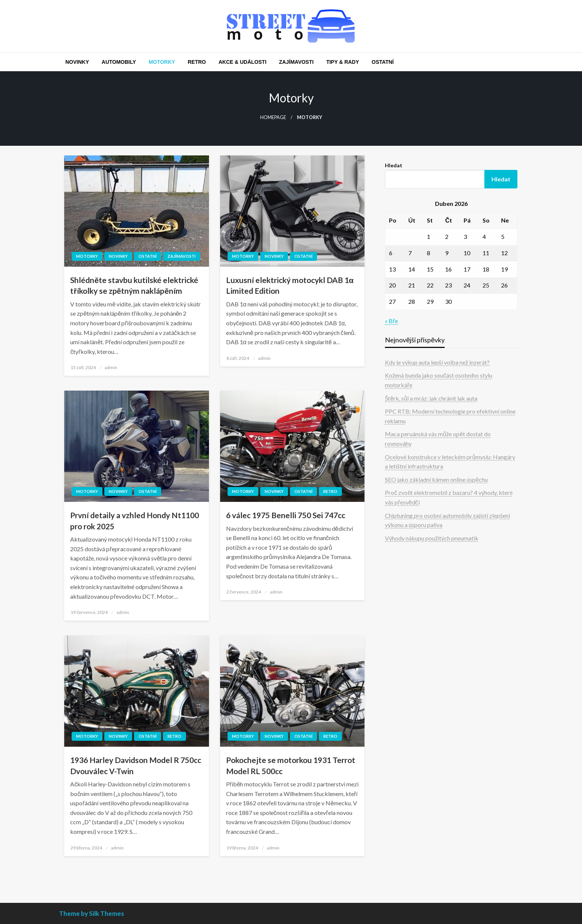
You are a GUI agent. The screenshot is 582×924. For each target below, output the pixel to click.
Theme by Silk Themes (91, 913)
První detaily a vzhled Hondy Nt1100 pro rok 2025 (135, 520)
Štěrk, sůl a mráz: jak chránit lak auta (431, 398)
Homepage (273, 117)
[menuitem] (77, 62)
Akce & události (243, 62)
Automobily (119, 62)
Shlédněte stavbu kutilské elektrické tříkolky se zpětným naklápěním (134, 285)
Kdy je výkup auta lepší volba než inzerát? (437, 362)
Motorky (162, 62)
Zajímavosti (296, 62)
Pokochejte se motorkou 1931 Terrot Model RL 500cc (291, 765)
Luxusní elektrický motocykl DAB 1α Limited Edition (290, 285)
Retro (197, 62)
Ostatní (382, 62)
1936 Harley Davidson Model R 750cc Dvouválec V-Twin (136, 765)
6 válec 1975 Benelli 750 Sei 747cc (286, 515)
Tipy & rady (343, 62)
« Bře (391, 321)
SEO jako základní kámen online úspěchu (436, 479)
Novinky (77, 62)
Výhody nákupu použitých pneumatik (432, 538)
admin (111, 367)
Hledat (394, 165)
